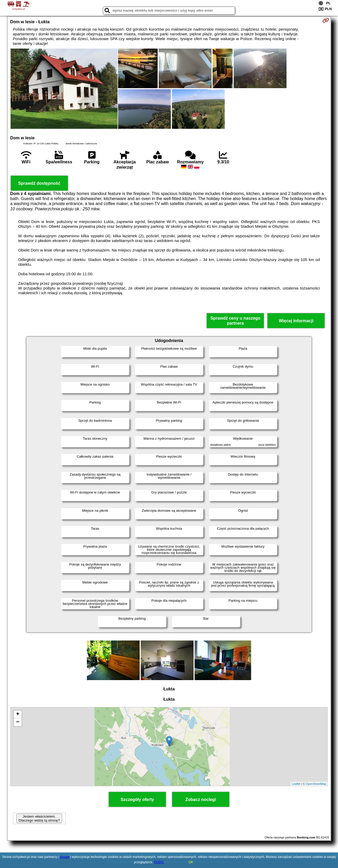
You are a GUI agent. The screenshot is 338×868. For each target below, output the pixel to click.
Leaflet (296, 784)
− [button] (18, 722)
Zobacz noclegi (201, 800)
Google (65, 857)
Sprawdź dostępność (39, 183)
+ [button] (18, 714)
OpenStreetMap (316, 784)
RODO (159, 862)
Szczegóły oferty (137, 800)
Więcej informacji (296, 321)
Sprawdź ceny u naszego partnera (235, 321)
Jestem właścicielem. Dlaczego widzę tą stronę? (39, 818)
